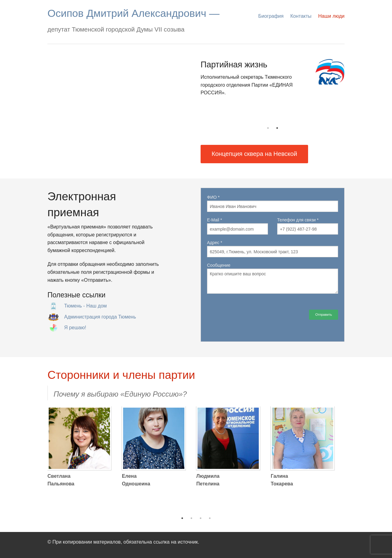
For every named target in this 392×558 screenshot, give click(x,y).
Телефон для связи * (308, 226)
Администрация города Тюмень (100, 317)
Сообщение (273, 278)
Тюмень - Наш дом (85, 306)
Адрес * (273, 249)
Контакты (301, 16)
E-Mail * (237, 226)
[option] (273, 81)
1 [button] (268, 128)
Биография (271, 16)
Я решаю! (75, 328)
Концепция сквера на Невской (254, 154)
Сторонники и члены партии (121, 375)
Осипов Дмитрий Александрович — (134, 13)
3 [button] (201, 518)
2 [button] (277, 128)
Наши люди (331, 16)
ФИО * (273, 203)
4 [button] (210, 518)
